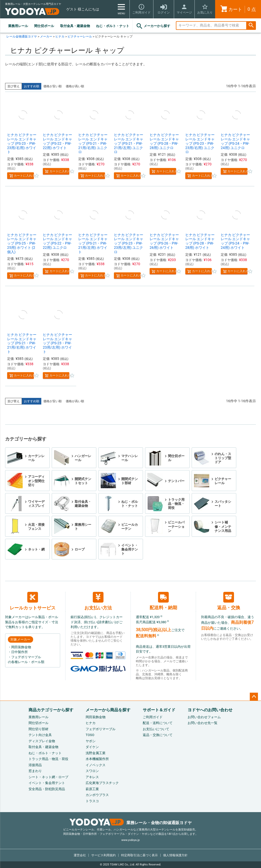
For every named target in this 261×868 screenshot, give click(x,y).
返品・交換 (229, 601)
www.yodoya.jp (130, 840)
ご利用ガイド (153, 717)
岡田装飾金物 (96, 717)
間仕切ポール (44, 26)
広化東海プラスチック (102, 783)
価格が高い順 (75, 86)
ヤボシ (91, 741)
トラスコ (92, 801)
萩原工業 (92, 789)
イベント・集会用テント (47, 783)
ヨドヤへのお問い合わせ (210, 710)
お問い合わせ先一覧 (203, 723)
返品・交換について (158, 735)
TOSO (90, 735)
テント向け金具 (40, 735)
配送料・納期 (163, 601)
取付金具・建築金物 (75, 26)
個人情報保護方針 (175, 855)
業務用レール (18, 26)
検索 (251, 26)
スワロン (92, 771)
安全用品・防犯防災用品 (47, 789)
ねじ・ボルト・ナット (113, 26)
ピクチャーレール (80, 36)
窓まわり (35, 771)
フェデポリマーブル (101, 729)
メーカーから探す (153, 26)
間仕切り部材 (38, 729)
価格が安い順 (53, 86)
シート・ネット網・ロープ (48, 777)
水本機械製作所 (97, 759)
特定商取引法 (139, 855)
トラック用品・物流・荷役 (48, 759)
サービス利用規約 (103, 855)
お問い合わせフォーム (204, 717)
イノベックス (96, 765)
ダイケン (92, 747)
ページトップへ (254, 697)
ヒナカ (60, 36)
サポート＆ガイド (159, 710)
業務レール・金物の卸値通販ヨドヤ (131, 823)
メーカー (46, 36)
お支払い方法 (98, 601)
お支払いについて (156, 729)
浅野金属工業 (96, 753)
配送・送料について (158, 723)
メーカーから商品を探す (108, 710)
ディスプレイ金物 (42, 741)
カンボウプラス (97, 795)
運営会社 (80, 855)
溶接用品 (35, 765)
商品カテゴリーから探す (51, 710)
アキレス (92, 777)
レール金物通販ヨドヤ (22, 36)
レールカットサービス (33, 601)
